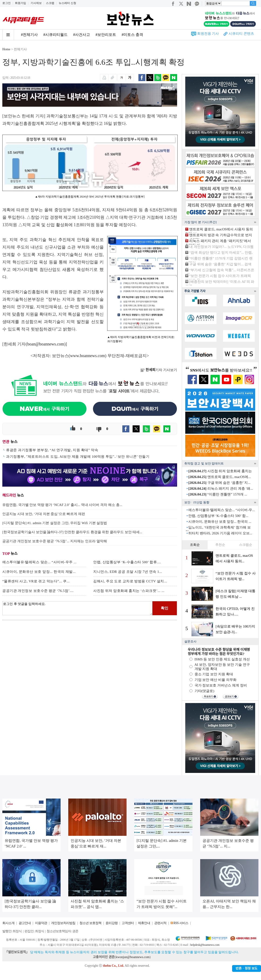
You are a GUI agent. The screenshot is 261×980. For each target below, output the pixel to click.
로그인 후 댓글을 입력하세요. (77, 608)
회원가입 (21, 3)
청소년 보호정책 (90, 923)
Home (6, 49)
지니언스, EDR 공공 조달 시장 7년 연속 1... (128, 572)
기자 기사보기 (159, 370)
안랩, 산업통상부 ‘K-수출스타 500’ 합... (218, 516)
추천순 (220, 545)
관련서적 (160, 923)
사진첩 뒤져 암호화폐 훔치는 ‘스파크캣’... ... (129, 591)
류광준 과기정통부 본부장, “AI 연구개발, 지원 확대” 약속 (52, 450)
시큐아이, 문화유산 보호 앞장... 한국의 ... (220, 522)
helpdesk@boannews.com (205, 945)
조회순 (195, 545)
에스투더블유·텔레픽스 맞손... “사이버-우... (222, 510)
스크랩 (50, 3)
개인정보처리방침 (63, 923)
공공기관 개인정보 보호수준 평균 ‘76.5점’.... (38, 591)
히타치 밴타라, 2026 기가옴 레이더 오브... (220, 533)
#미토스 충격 (132, 35)
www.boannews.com (88, 356)
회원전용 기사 (208, 34)
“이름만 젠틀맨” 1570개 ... (218, 494)
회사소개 (8, 923)
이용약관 (41, 923)
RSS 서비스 (181, 923)
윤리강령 (112, 923)
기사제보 (36, 3)
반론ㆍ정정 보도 (247, 968)
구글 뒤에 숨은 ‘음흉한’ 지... (219, 483)
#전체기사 (29, 35)
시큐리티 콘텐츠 (241, 34)
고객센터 (128, 923)
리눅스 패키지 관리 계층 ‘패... (221, 488)
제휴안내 (144, 923)
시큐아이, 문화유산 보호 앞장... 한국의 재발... (39, 572)
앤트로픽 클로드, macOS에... (220, 477)
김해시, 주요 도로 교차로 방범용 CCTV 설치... (130, 581)
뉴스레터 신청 (67, 3)
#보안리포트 (106, 35)
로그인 (7, 3)
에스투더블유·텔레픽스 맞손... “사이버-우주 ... (39, 562)
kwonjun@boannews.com (132, 957)
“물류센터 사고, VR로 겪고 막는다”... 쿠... (36, 581)
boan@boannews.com (46, 344)
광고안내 (25, 923)
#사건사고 (82, 35)
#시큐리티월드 (55, 35)
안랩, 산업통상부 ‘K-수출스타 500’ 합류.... (127, 562)
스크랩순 (246, 545)
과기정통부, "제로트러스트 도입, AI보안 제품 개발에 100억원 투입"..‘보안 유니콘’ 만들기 (78, 457)
